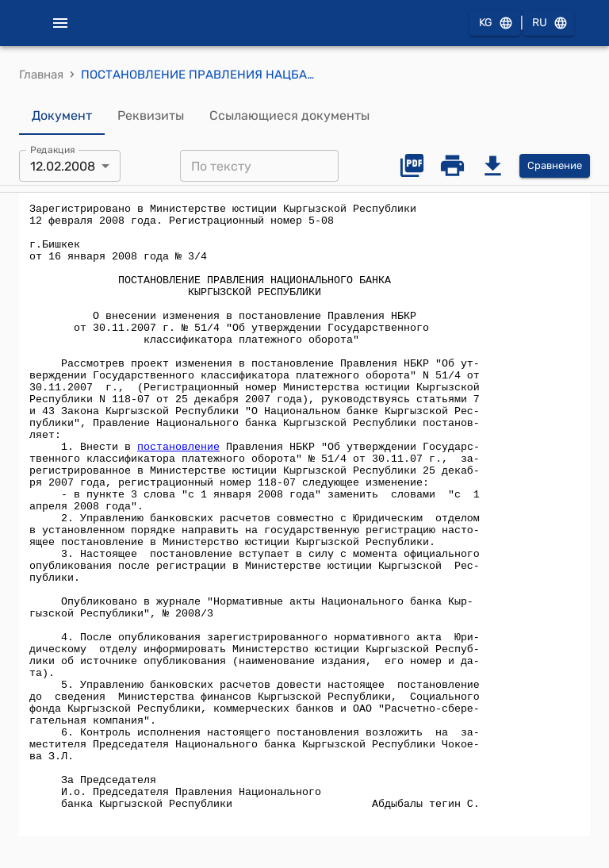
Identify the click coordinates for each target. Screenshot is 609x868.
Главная (41, 75)
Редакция (53, 150)
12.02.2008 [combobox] (63, 166)
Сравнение (555, 166)
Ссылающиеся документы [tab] (289, 116)
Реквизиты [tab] (151, 116)
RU (549, 23)
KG (495, 23)
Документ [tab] (62, 116)
